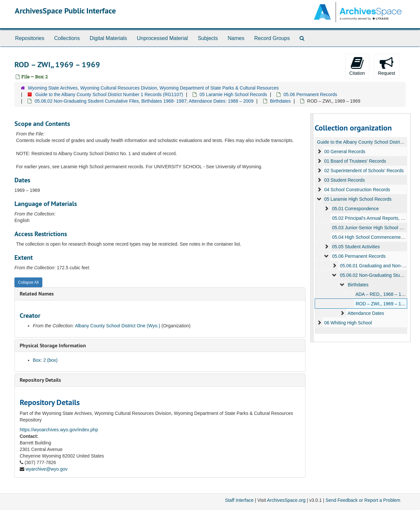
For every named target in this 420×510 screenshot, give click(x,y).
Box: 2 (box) (45, 360)
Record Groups (272, 38)
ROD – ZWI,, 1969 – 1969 (382, 304)
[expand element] (319, 152)
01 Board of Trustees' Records (355, 161)
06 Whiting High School (348, 323)
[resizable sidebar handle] (312, 228)
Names (236, 38)
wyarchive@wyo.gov (47, 469)
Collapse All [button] (28, 282)
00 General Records (344, 152)
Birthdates (280, 101)
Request (387, 66)
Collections (67, 38)
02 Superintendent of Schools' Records (364, 171)
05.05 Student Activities (356, 247)
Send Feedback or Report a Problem (363, 500)
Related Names (37, 294)
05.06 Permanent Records (310, 94)
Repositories (30, 38)
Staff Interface (239, 500)
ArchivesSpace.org (286, 500)
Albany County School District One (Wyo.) (117, 326)
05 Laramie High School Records (233, 94)
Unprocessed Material (162, 38)
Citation (357, 66)
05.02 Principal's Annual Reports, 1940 (371, 218)
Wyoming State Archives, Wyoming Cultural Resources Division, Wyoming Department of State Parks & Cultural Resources (153, 88)
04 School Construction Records (357, 190)
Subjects (208, 38)
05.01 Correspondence (355, 209)
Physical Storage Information (53, 346)
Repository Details (40, 380)
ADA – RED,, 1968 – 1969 (382, 294)
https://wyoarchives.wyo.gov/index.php (59, 430)
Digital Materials (108, 38)
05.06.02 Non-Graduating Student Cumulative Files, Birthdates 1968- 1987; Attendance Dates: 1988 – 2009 (144, 101)
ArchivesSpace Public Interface (65, 11)
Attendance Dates (366, 313)
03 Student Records (344, 180)
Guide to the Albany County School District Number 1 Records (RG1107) (109, 94)
